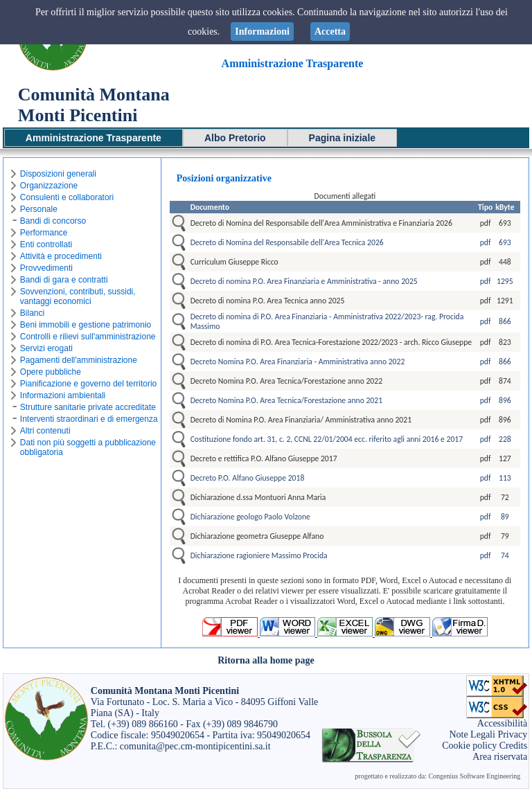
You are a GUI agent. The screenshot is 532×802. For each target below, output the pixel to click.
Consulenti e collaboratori (67, 197)
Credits (513, 746)
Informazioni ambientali (63, 395)
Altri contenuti (45, 431)
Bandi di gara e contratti (64, 280)
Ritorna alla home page (266, 660)
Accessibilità (502, 723)
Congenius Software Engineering (474, 776)
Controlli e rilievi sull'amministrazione (88, 337)
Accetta (330, 32)
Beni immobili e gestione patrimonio (86, 325)
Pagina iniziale (342, 138)
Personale (39, 209)
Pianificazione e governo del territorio (88, 384)
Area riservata (500, 757)
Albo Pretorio (235, 138)
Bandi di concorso (53, 221)
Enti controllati (46, 244)
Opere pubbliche (51, 372)
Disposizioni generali (58, 174)
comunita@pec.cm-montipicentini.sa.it (195, 746)
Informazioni (262, 32)
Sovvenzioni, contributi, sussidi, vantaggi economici (78, 296)
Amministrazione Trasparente (94, 138)
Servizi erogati (46, 348)
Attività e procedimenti (61, 256)
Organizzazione (49, 186)
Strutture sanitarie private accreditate (88, 407)
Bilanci (32, 313)
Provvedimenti (46, 268)
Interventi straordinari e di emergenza (89, 419)
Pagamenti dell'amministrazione (79, 360)
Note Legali (472, 734)
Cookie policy (469, 746)
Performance (44, 233)
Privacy (512, 734)
